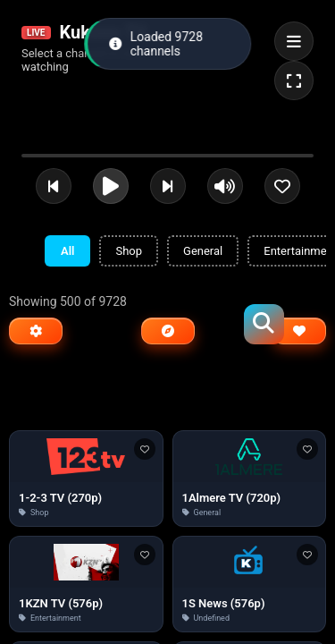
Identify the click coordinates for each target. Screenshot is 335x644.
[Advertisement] (168, 393)
